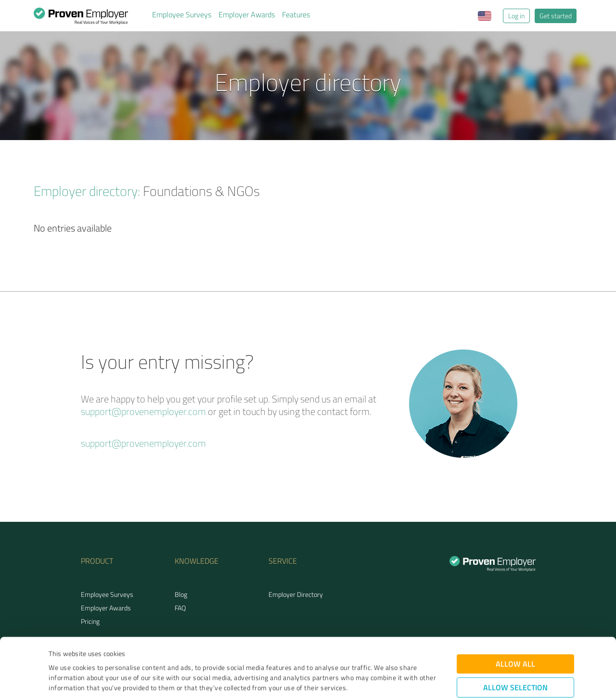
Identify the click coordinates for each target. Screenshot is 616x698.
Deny (516, 662)
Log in (516, 16)
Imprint (60, 653)
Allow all (515, 609)
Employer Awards (247, 14)
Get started (556, 16)
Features (296, 14)
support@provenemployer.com (143, 411)
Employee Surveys (182, 14)
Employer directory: (87, 191)
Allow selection (515, 632)
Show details (368, 680)
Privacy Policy (97, 653)
